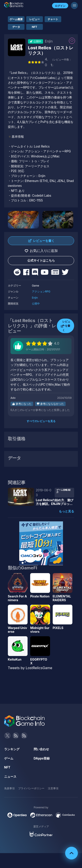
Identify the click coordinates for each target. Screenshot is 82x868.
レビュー (35, 19)
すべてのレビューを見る (41, 421)
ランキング (12, 749)
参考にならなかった (52, 404)
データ (16, 27)
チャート (53, 19)
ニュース (10, 776)
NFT (35, 27)
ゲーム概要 (16, 19)
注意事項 (53, 788)
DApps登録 (42, 758)
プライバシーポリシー (31, 788)
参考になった (24, 404)
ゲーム (9, 758)
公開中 (36, 304)
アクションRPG (41, 291)
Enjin (35, 298)
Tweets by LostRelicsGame (30, 668)
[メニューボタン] (74, 5)
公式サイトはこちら (41, 260)
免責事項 (9, 788)
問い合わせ (41, 749)
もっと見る (66, 511)
